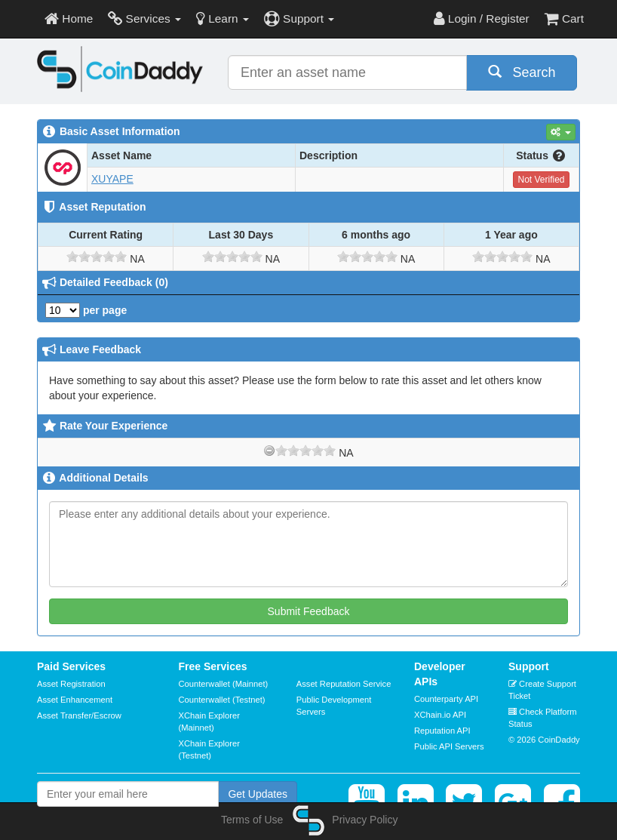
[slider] (97, 257)
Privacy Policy (365, 820)
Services (144, 18)
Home (69, 18)
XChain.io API (440, 715)
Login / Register (482, 18)
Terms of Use (252, 820)
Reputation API (442, 731)
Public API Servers (449, 746)
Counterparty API (446, 699)
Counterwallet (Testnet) (222, 700)
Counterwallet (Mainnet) (224, 684)
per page (86, 310)
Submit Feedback (309, 611)
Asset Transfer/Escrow (79, 715)
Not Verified (541, 180)
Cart (564, 18)
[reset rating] (269, 451)
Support (299, 18)
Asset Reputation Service (344, 684)
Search (522, 72)
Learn (223, 18)
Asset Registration (71, 684)
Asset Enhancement (75, 700)
